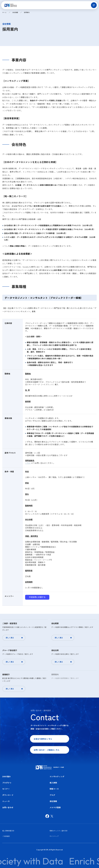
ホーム (4, 12)
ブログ (52, 795)
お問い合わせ (8, 807)
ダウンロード (8, 795)
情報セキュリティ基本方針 (59, 831)
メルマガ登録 (55, 807)
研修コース (54, 789)
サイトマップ (54, 836)
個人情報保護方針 (8, 831)
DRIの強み (7, 776)
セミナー (6, 789)
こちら (28, 463)
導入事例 (53, 783)
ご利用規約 (6, 836)
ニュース (6, 801)
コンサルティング (57, 776)
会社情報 (15, 12)
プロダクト (7, 783)
